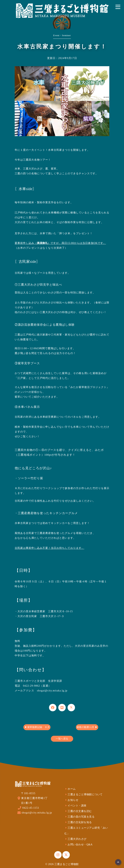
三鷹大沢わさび (75, 839)
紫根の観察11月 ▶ (87, 727)
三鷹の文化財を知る (78, 822)
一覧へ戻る (62, 739)
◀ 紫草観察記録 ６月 (37, 727)
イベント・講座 (75, 806)
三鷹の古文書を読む (78, 811)
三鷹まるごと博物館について (84, 794)
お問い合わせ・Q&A (79, 845)
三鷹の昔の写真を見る (80, 817)
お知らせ (71, 800)
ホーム (70, 789)
